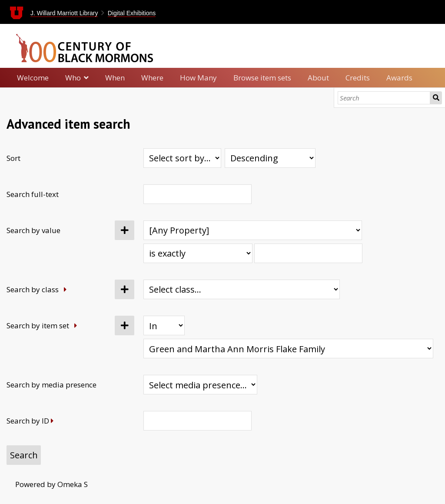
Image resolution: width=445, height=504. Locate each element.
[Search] (384, 98)
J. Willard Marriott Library (64, 13)
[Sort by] (182, 158)
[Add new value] (125, 230)
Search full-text (33, 194)
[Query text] (308, 253)
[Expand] (65, 289)
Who (73, 78)
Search (436, 98)
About (318, 78)
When (115, 78)
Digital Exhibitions (132, 13)
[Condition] (164, 325)
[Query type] (198, 253)
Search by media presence (51, 385)
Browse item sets (262, 78)
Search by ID (28, 421)
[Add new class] (125, 289)
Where (152, 78)
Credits (358, 78)
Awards (399, 78)
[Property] (253, 230)
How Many (198, 78)
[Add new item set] (125, 325)
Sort (13, 158)
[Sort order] (270, 158)
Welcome (33, 78)
